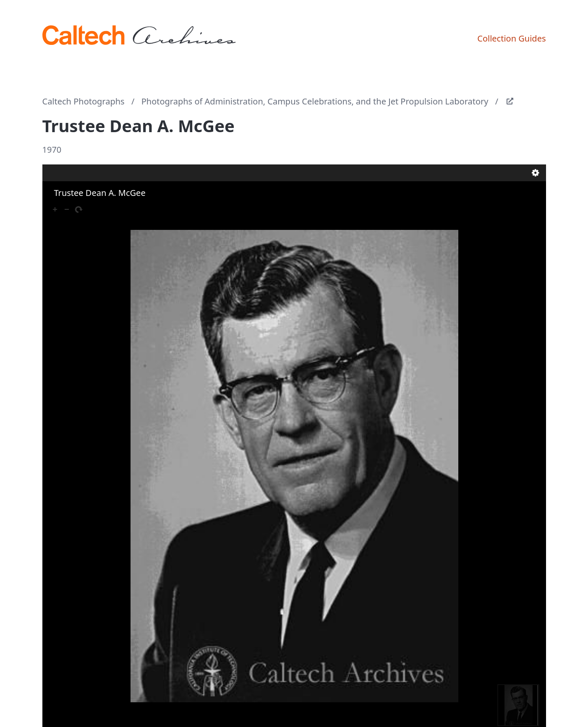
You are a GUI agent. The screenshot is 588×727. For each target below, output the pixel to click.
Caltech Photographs (84, 101)
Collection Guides (511, 38)
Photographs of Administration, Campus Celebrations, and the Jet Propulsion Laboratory (315, 101)
